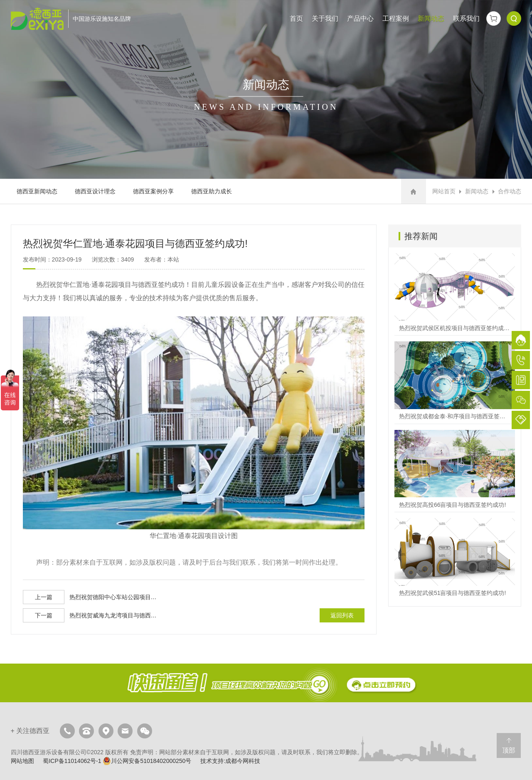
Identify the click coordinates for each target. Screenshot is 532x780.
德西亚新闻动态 (37, 191)
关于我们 (325, 19)
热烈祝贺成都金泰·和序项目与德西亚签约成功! (455, 382)
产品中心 (360, 19)
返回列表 (342, 615)
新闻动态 (431, 19)
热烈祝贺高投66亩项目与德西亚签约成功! (455, 471)
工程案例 (396, 19)
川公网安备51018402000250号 (147, 761)
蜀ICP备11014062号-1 (72, 761)
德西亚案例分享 (153, 191)
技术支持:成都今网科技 (230, 761)
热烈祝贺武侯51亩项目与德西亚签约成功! (455, 559)
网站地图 (22, 761)
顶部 (509, 750)
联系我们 (466, 19)
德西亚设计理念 (95, 191)
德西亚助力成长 (212, 191)
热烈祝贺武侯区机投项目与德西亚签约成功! (455, 294)
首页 (296, 19)
